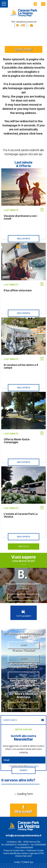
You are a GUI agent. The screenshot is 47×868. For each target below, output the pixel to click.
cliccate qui (35, 154)
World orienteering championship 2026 (23, 665)
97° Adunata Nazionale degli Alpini (23, 635)
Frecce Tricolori (24, 650)
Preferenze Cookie (35, 850)
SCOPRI (23, 645)
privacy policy (33, 766)
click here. (36, 134)
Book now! (24, 49)
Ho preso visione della (25, 766)
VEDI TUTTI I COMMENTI (23, 597)
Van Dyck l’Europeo (24, 680)
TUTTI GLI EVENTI (24, 614)
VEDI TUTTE (23, 546)
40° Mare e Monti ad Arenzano (24, 695)
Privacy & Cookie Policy (14, 850)
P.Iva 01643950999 (24, 848)
